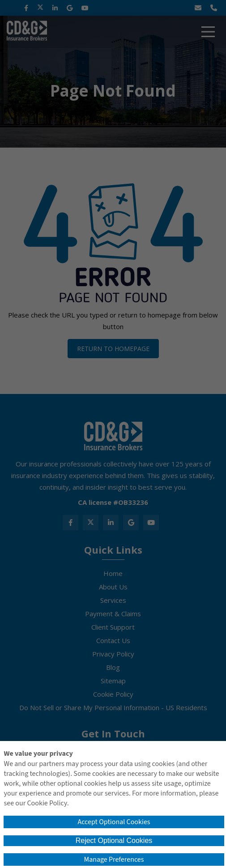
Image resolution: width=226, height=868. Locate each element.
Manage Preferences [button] (114, 860)
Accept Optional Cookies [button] (114, 822)
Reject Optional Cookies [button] (114, 840)
